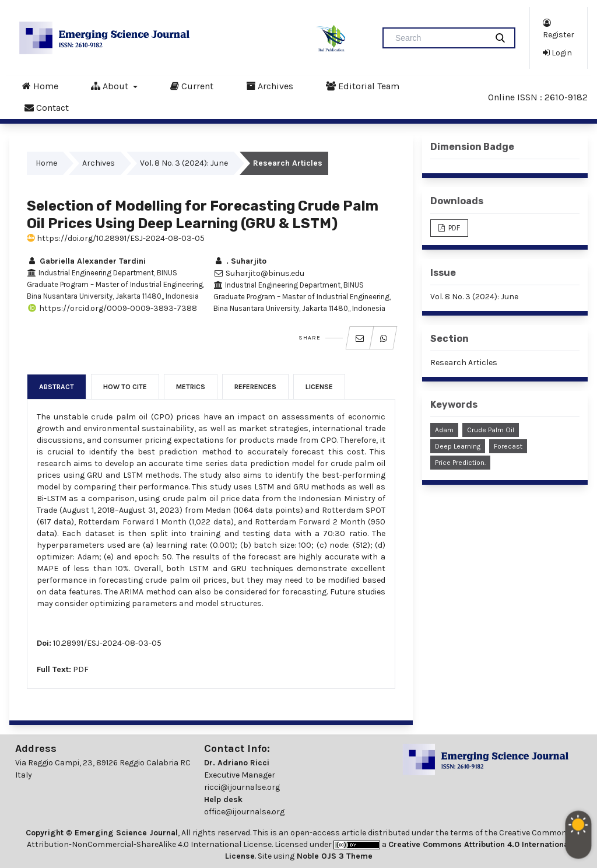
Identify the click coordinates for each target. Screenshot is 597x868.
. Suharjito (240, 261)
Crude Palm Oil (491, 430)
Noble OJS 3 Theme (333, 856)
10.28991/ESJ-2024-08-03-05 (107, 643)
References (255, 387)
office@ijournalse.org (244, 812)
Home (40, 86)
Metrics (191, 387)
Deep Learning (458, 446)
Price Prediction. (460, 463)
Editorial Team (363, 86)
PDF (81, 669)
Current (192, 86)
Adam (444, 430)
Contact (47, 107)
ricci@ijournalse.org (242, 787)
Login (557, 52)
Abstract (57, 387)
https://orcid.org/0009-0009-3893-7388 (112, 308)
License (319, 387)
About (111, 86)
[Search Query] (440, 38)
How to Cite (125, 387)
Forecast (508, 446)
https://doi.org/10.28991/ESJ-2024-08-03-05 (116, 238)
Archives (270, 86)
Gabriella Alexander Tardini (86, 261)
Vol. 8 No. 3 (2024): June (184, 163)
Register (559, 28)
